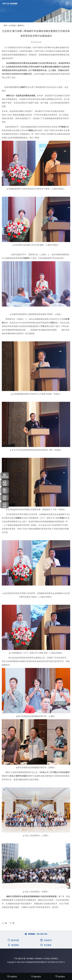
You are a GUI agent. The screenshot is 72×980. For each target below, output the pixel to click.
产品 (16, 958)
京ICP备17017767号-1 (56, 962)
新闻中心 (21, 25)
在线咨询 (12, 977)
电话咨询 (60, 977)
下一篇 (12, 923)
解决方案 (22, 958)
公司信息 (12, 25)
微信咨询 (36, 977)
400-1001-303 (42, 934)
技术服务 (30, 958)
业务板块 (38, 958)
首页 (5, 25)
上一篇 (4, 923)
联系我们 (55, 958)
